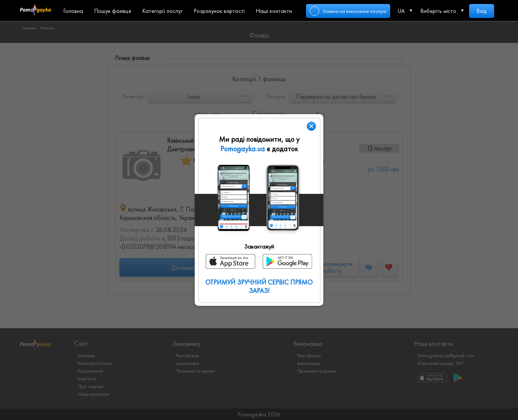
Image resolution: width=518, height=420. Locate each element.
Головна (73, 11)
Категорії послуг (162, 11)
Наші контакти (274, 11)
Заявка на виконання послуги (355, 11)
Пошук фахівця (113, 11)
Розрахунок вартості (219, 11)
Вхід (482, 11)
